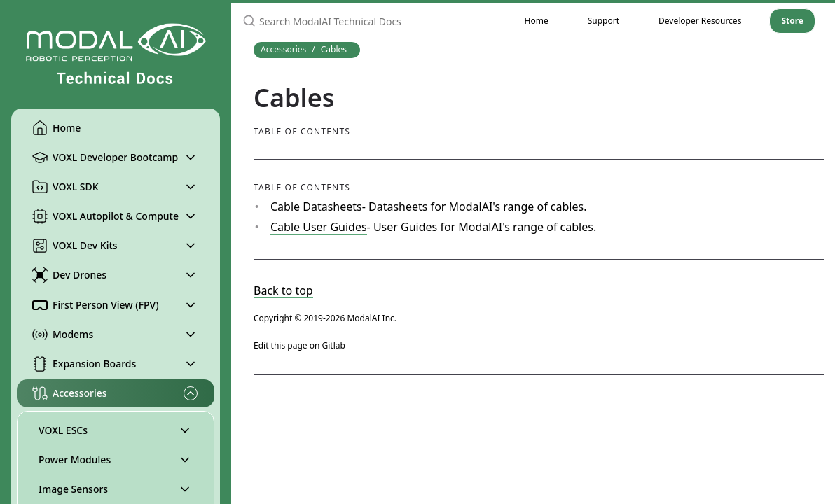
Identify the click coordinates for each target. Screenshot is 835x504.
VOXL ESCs (63, 430)
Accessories (69, 393)
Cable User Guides (319, 227)
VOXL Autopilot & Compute (105, 216)
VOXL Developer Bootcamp (105, 157)
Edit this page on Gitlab (299, 345)
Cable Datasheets (316, 206)
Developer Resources (700, 21)
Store (792, 21)
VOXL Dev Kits (75, 246)
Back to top (283, 290)
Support (603, 21)
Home (56, 128)
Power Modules (75, 460)
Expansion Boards (84, 364)
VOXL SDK (65, 187)
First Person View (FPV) (95, 305)
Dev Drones (69, 275)
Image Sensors (73, 489)
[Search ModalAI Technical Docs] (368, 21)
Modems (62, 335)
